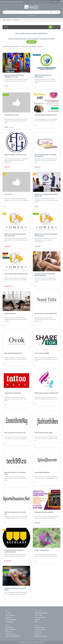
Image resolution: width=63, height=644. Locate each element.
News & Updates (10, 615)
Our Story (8, 613)
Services (9, 20)
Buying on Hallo (39, 627)
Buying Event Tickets (41, 636)
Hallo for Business (10, 630)
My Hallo (55, 2)
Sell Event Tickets (10, 634)
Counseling (32, 15)
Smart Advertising (40, 617)
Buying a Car (38, 632)
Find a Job (38, 634)
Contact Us (9, 617)
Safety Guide (39, 615)
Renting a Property (40, 630)
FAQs (36, 622)
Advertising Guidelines (41, 613)
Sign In (32, 42)
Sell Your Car (9, 632)
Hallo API (37, 620)
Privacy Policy (9, 622)
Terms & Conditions (11, 620)
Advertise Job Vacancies (12, 636)
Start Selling (9, 627)
